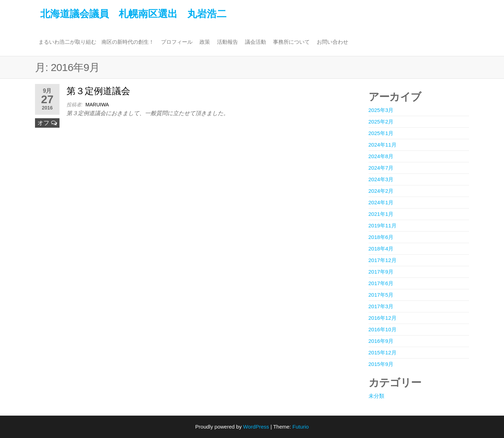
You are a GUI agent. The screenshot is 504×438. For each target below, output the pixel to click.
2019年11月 (383, 225)
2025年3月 (381, 110)
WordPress (256, 427)
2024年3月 (381, 179)
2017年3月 (381, 306)
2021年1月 (381, 214)
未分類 (376, 396)
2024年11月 (383, 145)
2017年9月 (381, 272)
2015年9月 (381, 364)
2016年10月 (383, 329)
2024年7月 (381, 168)
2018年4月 (381, 249)
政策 (205, 42)
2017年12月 (383, 260)
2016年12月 (383, 318)
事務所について (291, 42)
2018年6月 (381, 237)
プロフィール (177, 42)
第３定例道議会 (98, 91)
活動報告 (227, 42)
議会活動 (255, 42)
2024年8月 (381, 156)
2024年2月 (381, 191)
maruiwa (97, 105)
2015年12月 (383, 352)
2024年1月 (381, 202)
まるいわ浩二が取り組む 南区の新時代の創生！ (96, 42)
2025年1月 (381, 133)
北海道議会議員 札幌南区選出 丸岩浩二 (133, 14)
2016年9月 (381, 341)
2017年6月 (381, 283)
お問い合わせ (332, 42)
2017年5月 (381, 295)
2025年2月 (381, 122)
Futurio (300, 427)
